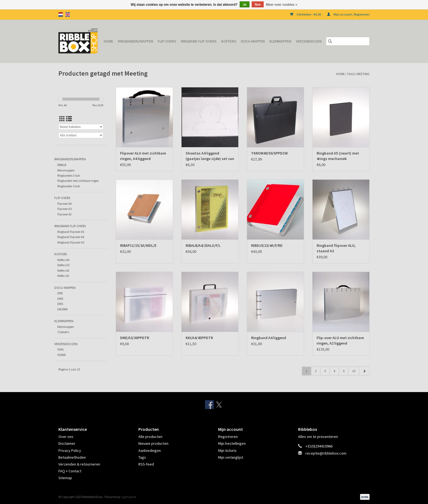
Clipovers (63, 332)
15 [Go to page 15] (354, 371)
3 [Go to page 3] (325, 371)
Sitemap (65, 478)
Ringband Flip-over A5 (71, 232)
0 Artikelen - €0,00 (306, 14)
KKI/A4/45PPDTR (199, 338)
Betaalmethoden (72, 457)
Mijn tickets (227, 450)
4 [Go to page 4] (334, 371)
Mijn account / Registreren (348, 14)
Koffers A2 (63, 271)
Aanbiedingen (150, 450)
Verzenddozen (309, 41)
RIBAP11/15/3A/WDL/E (138, 245)
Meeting (363, 74)
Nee (258, 5)
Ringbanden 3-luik (69, 186)
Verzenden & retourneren (79, 464)
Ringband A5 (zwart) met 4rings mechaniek (338, 156)
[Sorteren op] (81, 127)
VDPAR (61, 355)
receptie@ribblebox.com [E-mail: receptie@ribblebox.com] (326, 453)
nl (61, 14)
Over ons (66, 437)
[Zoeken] (348, 41)
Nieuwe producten (153, 443)
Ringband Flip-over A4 (71, 237)
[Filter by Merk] (81, 135)
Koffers (229, 41)
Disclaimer (67, 443)
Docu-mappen (253, 41)
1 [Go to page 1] (307, 371)
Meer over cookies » (282, 5)
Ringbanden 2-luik (69, 176)
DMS (60, 304)
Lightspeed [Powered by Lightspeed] (129, 497)
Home (109, 41)
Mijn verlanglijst (231, 457)
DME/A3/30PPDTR (135, 338)
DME (60, 293)
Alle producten (150, 437)
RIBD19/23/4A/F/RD (267, 245)
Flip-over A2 (64, 214)
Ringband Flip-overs (199, 41)
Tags (351, 74)
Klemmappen (280, 41)
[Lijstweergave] (69, 119)
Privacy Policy (70, 450)
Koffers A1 (63, 276)
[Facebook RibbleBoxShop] (209, 405)
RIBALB (62, 165)
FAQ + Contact (70, 471)
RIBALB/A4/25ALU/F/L (203, 245)
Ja (244, 5)
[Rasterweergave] (62, 119)
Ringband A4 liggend (269, 338)
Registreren (228, 437)
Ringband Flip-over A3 (71, 242)
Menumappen (66, 170)
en (68, 14)
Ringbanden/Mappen (136, 41)
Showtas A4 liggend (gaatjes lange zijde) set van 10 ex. (210, 156)
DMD (60, 299)
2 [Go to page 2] (316, 371)
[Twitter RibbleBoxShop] (219, 405)
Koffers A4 (63, 260)
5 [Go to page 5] (344, 371)
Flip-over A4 (64, 204)
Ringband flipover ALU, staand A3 (336, 248)
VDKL (61, 349)
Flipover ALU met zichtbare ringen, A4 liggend (143, 156)
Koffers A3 (63, 265)
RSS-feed (146, 464)
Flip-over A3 (64, 209)
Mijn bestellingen (232, 443)
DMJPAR (62, 309)
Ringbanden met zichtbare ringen (78, 181)
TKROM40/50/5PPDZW (269, 153)
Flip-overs (167, 41)
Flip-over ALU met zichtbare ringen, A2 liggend (340, 340)
